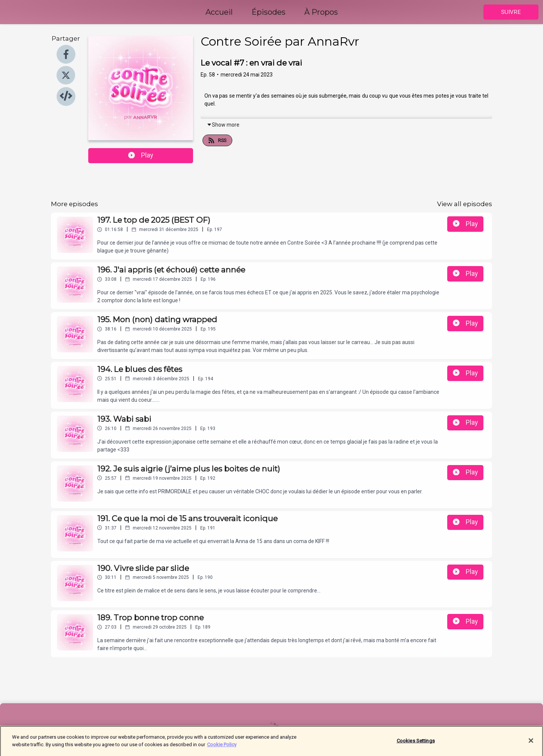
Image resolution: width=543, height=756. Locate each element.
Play (141, 155)
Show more (223, 125)
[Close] (531, 745)
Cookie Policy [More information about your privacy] (222, 748)
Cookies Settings (416, 745)
